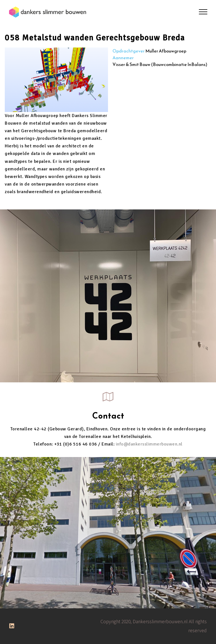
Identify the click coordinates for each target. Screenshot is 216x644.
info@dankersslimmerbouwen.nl (149, 444)
